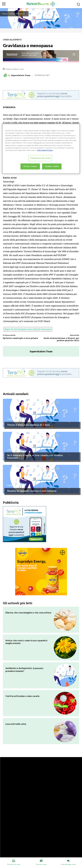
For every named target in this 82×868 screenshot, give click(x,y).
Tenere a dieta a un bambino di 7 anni (29, 425)
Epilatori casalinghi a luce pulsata (20, 338)
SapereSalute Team (21, 75)
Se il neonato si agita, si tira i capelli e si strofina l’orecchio (35, 456)
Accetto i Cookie (52, 166)
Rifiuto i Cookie (30, 166)
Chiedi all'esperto (17, 14)
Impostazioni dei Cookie (40, 158)
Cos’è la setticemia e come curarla (22, 696)
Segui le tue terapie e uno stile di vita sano (28, 329)
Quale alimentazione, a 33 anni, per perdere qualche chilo (61, 339)
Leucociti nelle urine (16, 724)
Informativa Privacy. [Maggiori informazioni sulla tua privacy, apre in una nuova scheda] (45, 150)
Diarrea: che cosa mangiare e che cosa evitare (28, 613)
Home (5, 14)
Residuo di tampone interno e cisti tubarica (32, 491)
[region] (41, 149)
